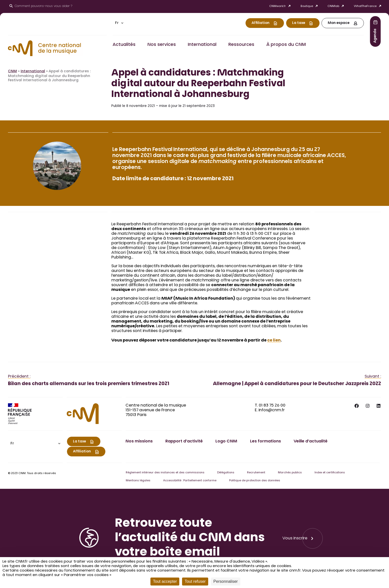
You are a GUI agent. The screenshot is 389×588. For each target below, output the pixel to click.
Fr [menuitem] (117, 23)
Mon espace (339, 23)
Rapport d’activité (184, 441)
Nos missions (139, 441)
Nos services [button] (162, 45)
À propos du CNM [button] (286, 45)
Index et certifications (330, 473)
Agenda (375, 36)
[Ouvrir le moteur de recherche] (41, 6)
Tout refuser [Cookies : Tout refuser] (195, 581)
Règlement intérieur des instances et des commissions (165, 473)
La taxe (299, 23)
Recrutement (256, 473)
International (33, 72)
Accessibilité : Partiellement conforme (190, 481)
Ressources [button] (241, 45)
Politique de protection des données (255, 481)
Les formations (265, 441)
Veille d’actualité (311, 441)
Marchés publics (290, 473)
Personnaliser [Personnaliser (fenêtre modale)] (226, 581)
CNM (12, 72)
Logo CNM (226, 441)
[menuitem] (119, 23)
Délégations (226, 473)
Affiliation (260, 23)
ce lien (274, 340)
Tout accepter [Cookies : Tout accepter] (165, 581)
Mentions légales (138, 481)
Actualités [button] (124, 45)
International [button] (202, 45)
